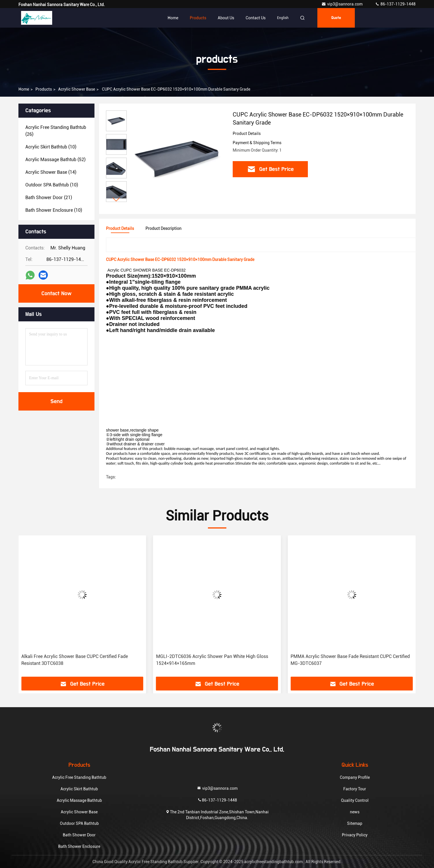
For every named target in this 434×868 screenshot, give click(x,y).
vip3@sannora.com (342, 4)
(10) (51, 147)
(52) (55, 160)
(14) (51, 172)
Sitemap (355, 823)
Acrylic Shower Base (77, 89)
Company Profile (355, 777)
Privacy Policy (355, 835)
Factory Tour (355, 789)
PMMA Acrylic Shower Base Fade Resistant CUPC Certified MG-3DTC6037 (350, 660)
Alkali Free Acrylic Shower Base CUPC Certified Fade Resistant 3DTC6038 (75, 660)
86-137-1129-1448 (395, 4)
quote (336, 18)
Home (173, 18)
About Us (226, 18)
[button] (116, 200)
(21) (49, 198)
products (44, 89)
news (355, 812)
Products (198, 18)
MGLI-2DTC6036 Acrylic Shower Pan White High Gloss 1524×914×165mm (212, 660)
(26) (56, 131)
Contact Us (256, 18)
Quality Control (355, 800)
